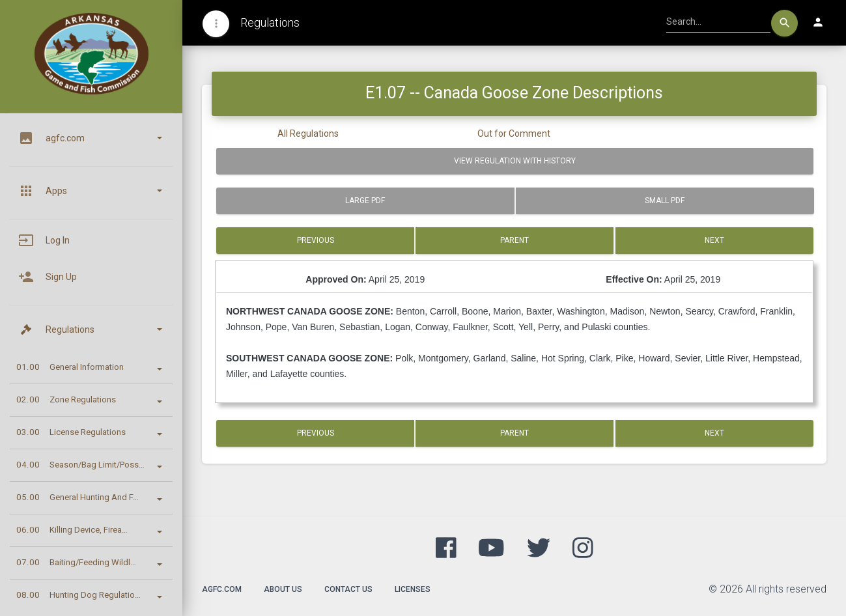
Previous (316, 240)
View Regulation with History (515, 161)
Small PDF (665, 201)
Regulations (270, 22)
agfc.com (222, 589)
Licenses (413, 589)
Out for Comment (514, 133)
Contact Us (348, 589)
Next (714, 240)
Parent (515, 240)
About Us (283, 589)
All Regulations (308, 133)
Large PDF (365, 201)
